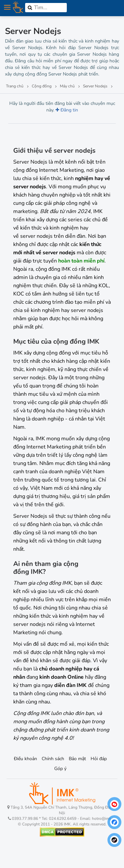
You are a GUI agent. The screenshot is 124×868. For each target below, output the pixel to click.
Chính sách (53, 759)
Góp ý (60, 769)
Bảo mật (77, 759)
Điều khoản (25, 759)
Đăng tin (67, 110)
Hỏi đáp (99, 759)
